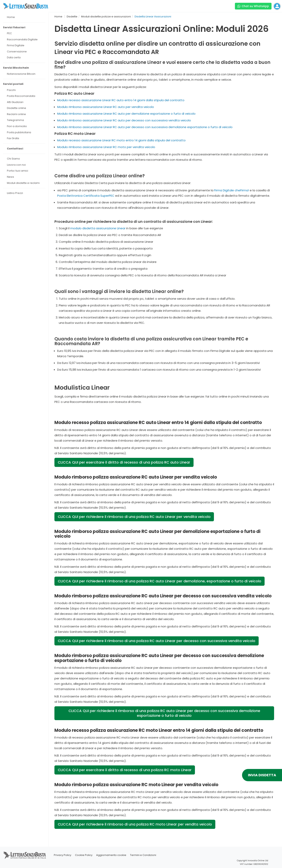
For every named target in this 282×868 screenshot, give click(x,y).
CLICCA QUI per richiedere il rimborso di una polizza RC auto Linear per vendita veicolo (134, 517)
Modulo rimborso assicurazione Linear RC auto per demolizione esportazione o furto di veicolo (126, 114)
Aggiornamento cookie (111, 855)
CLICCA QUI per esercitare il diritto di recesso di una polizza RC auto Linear (124, 462)
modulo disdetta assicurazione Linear (98, 228)
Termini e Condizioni (143, 855)
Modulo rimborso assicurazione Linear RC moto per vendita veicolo (106, 147)
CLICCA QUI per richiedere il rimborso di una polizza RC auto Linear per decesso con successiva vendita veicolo (157, 641)
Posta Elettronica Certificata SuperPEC (86, 196)
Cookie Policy (84, 855)
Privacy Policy (63, 855)
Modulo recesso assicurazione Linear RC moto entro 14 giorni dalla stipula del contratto (121, 140)
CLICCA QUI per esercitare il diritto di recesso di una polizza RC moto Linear (125, 770)
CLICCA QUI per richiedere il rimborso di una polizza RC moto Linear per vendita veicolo (135, 824)
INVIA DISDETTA (262, 775)
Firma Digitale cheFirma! (232, 190)
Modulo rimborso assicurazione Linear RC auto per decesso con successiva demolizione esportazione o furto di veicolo (145, 127)
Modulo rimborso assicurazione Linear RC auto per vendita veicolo (106, 107)
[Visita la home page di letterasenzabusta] (26, 6)
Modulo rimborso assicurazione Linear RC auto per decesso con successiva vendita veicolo (124, 120)
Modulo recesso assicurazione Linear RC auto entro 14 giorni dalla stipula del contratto (121, 100)
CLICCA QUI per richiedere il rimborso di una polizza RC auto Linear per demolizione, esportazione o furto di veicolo (160, 581)
